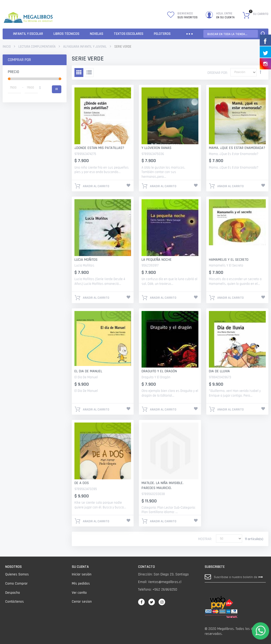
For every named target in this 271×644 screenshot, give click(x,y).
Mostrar (205, 539)
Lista (89, 73)
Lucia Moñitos (86, 260)
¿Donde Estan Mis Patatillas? (99, 148)
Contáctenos (15, 602)
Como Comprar (16, 584)
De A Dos (82, 483)
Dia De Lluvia (219, 371)
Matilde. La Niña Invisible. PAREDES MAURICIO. (162, 485)
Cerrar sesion (82, 602)
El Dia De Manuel (88, 371)
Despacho (13, 593)
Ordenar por (217, 73)
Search (263, 34)
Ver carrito (79, 593)
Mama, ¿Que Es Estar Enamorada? (237, 148)
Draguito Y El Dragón (159, 371)
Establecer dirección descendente (261, 72)
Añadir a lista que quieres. (128, 185)
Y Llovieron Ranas (156, 148)
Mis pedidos (81, 584)
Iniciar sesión (82, 574)
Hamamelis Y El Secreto (229, 260)
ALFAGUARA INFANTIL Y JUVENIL (85, 47)
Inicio (7, 47)
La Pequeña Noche (157, 260)
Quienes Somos (17, 574)
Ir (57, 89)
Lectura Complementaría (37, 47)
